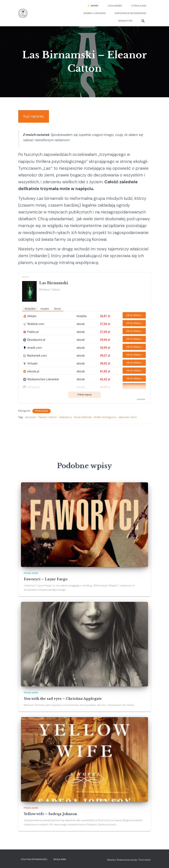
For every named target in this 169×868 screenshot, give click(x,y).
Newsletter (125, 21)
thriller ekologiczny (105, 420)
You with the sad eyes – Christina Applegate (63, 699)
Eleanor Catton (48, 420)
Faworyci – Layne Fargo (46, 579)
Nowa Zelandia (83, 420)
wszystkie (30, 312)
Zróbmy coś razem (94, 13)
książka (45, 312)
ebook (57, 312)
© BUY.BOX (141, 403)
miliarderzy (65, 420)
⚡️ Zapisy (93, 6)
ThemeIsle (145, 860)
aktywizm (31, 420)
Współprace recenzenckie (130, 13)
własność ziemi (127, 420)
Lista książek (115, 6)
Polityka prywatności (34, 860)
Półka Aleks (42, 414)
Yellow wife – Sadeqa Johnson (50, 814)
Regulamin (60, 860)
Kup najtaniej (37, 118)
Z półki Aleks (139, 6)
